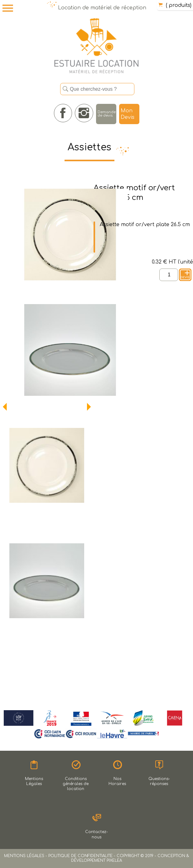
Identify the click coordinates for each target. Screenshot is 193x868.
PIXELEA (114, 861)
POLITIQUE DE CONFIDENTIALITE (80, 856)
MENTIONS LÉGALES (24, 856)
